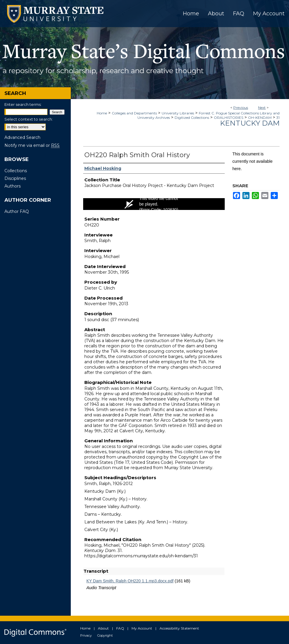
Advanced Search (22, 137)
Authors (13, 186)
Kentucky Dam (250, 123)
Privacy (86, 635)
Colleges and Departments (134, 113)
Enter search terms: (23, 104)
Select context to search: (29, 119)
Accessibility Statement (179, 628)
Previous (241, 107)
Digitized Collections (192, 118)
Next (262, 107)
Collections (16, 171)
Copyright (105, 635)
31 (278, 118)
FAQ (120, 628)
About (103, 628)
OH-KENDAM (260, 118)
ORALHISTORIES (229, 118)
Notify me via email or (32, 145)
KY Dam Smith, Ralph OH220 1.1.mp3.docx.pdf (130, 581)
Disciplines (15, 178)
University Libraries (178, 113)
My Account (142, 628)
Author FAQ (17, 211)
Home (102, 113)
